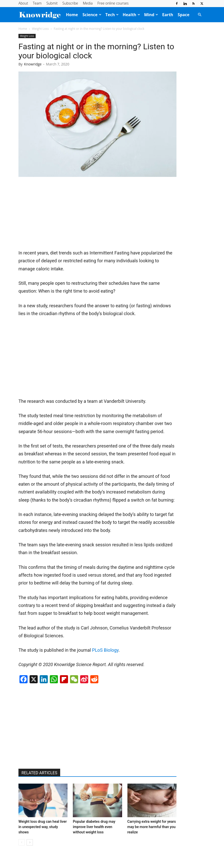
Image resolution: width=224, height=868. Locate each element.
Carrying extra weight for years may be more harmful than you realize (152, 827)
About (23, 3)
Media (88, 3)
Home (72, 15)
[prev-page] (22, 842)
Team (37, 3)
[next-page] (30, 842)
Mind (151, 15)
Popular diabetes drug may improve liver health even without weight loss (94, 827)
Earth (167, 15)
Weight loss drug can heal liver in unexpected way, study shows (43, 827)
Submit (52, 3)
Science (92, 15)
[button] (199, 15)
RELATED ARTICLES (39, 773)
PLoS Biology (105, 650)
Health (131, 15)
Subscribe (70, 3)
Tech (112, 15)
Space (184, 15)
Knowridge (33, 64)
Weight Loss (40, 29)
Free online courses (113, 3)
